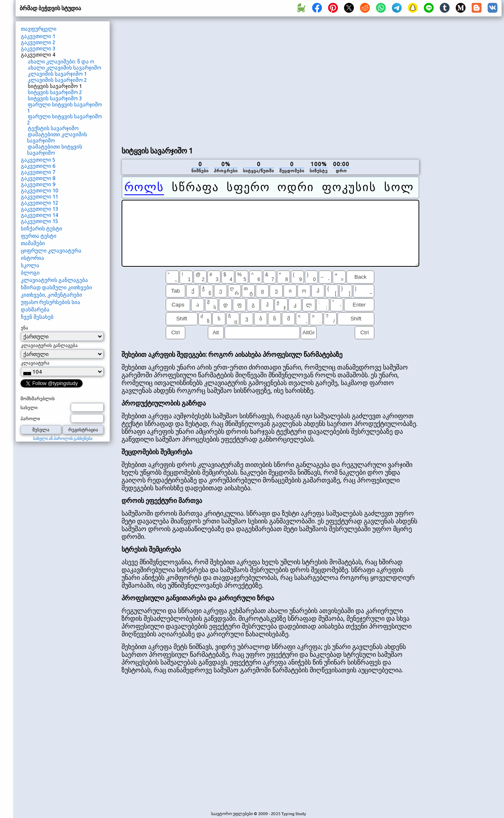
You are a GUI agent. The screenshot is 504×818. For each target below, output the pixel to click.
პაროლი (30, 419)
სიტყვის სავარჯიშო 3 (55, 98)
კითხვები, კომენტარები (52, 295)
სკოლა (30, 265)
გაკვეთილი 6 (38, 166)
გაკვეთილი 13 (39, 209)
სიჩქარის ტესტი (42, 228)
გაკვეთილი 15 (39, 221)
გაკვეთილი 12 (39, 203)
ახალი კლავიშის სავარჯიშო (64, 68)
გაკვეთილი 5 (38, 160)
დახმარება (35, 309)
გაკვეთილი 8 (38, 178)
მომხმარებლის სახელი (38, 403)
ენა (25, 328)
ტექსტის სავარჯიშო (53, 128)
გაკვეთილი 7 (38, 172)
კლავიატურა (35, 363)
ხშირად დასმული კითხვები (56, 287)
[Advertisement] (231, 80)
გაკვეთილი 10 (39, 190)
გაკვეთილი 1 (38, 36)
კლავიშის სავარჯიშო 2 (57, 80)
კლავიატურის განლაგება (54, 280)
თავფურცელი (39, 29)
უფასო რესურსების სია (51, 302)
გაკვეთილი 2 (38, 42)
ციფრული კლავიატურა (51, 250)
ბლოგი (30, 273)
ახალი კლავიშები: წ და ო (61, 61)
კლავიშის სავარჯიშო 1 (57, 74)
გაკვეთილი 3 (38, 48)
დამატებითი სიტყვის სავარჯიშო (55, 150)
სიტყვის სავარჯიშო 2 (55, 92)
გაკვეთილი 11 (39, 196)
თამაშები (33, 243)
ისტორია (33, 258)
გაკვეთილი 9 (38, 184)
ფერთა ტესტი (39, 236)
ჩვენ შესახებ (37, 317)
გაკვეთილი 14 (39, 215)
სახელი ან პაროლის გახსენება (63, 438)
